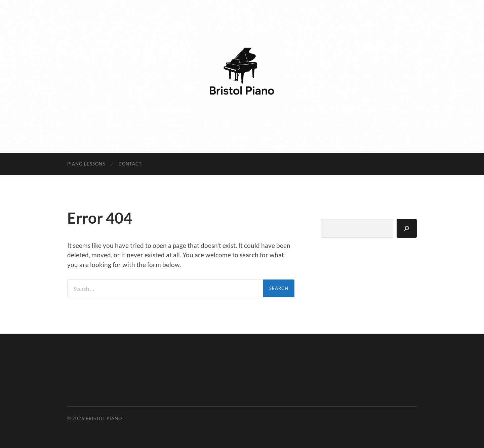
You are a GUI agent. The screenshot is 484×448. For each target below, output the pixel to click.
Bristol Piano (104, 418)
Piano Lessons (86, 164)
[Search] (407, 228)
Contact (130, 164)
